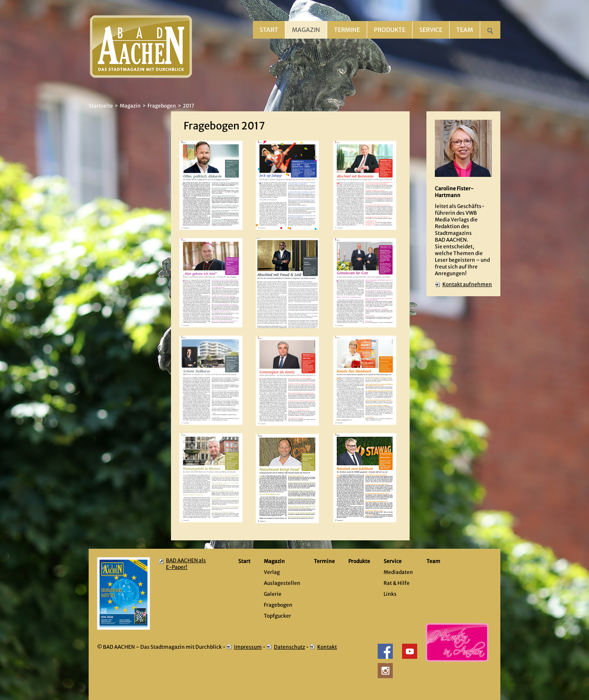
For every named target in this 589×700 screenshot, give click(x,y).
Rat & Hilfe (397, 583)
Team (465, 30)
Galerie (273, 594)
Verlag (272, 572)
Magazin (306, 30)
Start (269, 30)
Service (431, 30)
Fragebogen (162, 106)
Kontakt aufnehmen (467, 284)
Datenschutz (289, 647)
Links (390, 594)
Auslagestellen (282, 583)
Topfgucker (277, 616)
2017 (188, 106)
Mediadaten (398, 572)
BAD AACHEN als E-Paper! (186, 564)
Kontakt (327, 647)
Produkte (390, 30)
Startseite (101, 106)
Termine (347, 30)
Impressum (248, 647)
